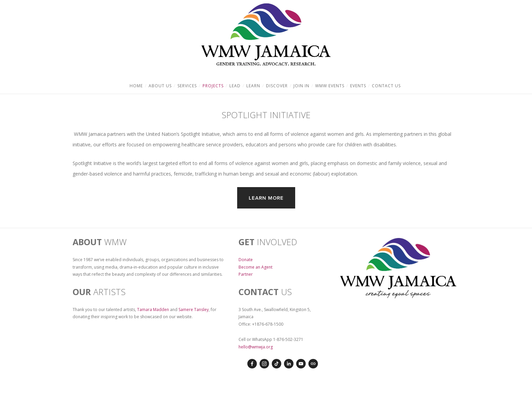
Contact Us (386, 86)
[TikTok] (277, 364)
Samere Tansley (194, 310)
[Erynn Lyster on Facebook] (252, 364)
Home (136, 86)
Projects (213, 86)
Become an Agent (255, 267)
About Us (160, 86)
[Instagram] (264, 364)
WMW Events (330, 86)
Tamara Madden (153, 310)
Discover (277, 86)
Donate (246, 260)
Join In (301, 86)
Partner (246, 274)
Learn (253, 86)
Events (358, 86)
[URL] (313, 364)
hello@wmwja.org (256, 347)
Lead (235, 86)
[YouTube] (301, 364)
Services (187, 86)
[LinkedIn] (289, 364)
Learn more (266, 198)
